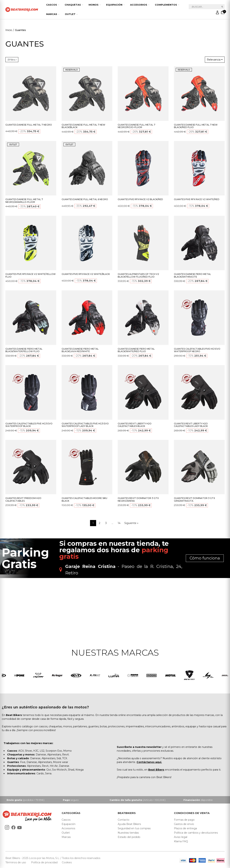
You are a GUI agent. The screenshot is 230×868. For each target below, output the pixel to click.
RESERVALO (72, 70)
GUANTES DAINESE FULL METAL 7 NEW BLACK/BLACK (83, 126)
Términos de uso (16, 863)
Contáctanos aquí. (149, 763)
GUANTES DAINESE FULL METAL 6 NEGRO (85, 199)
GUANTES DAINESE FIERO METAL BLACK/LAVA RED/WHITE (80, 350)
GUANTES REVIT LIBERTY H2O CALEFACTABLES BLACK (135, 425)
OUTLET (13, 144)
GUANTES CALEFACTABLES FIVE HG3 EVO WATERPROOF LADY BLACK (85, 425)
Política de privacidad (45, 863)
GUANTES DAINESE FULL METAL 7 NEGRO (29, 125)
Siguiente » (131, 523)
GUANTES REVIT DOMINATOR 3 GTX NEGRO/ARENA (138, 499)
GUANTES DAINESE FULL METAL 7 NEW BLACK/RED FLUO (196, 126)
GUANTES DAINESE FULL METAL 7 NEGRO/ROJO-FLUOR (136, 126)
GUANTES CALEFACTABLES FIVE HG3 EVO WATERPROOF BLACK (29, 425)
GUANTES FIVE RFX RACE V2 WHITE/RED (197, 199)
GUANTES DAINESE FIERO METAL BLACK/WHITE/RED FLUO (136, 350)
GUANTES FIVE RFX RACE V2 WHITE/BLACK (86, 274)
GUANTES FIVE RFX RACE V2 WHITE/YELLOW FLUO (31, 275)
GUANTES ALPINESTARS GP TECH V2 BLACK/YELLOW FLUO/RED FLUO (138, 275)
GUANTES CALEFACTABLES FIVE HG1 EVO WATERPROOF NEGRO (197, 350)
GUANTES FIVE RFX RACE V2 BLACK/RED (140, 199)
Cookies (66, 863)
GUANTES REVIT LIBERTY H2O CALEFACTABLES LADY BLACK (191, 425)
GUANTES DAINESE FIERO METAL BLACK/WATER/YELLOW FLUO (24, 350)
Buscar (222, 7)
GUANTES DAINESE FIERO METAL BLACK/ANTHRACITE (192, 275)
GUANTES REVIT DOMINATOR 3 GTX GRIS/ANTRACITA (194, 499)
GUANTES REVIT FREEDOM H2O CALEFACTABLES (23, 499)
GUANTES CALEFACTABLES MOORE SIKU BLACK (84, 499)
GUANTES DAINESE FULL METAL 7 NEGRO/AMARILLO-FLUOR (24, 201)
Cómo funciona (205, 558)
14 (119, 523)
